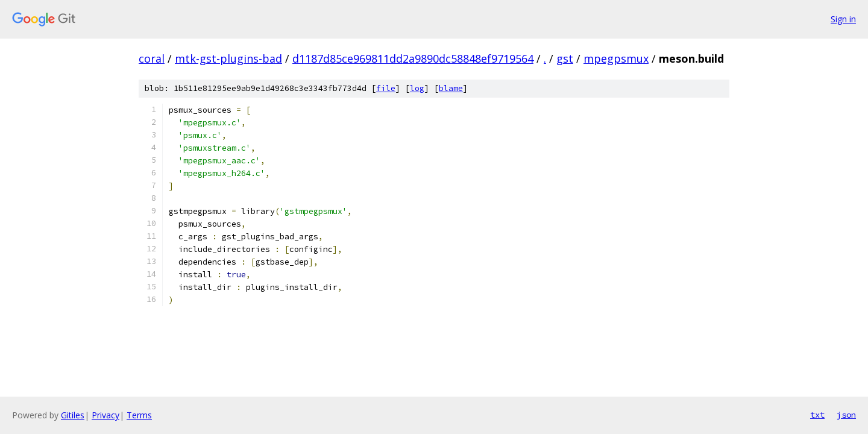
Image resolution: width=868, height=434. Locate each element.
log (417, 88)
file (386, 88)
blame (451, 88)
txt (817, 415)
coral (152, 58)
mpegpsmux (616, 58)
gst (565, 58)
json (846, 415)
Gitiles (73, 415)
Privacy (105, 415)
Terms (139, 415)
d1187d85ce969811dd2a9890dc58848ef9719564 (413, 58)
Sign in (843, 19)
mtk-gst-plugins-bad (228, 58)
